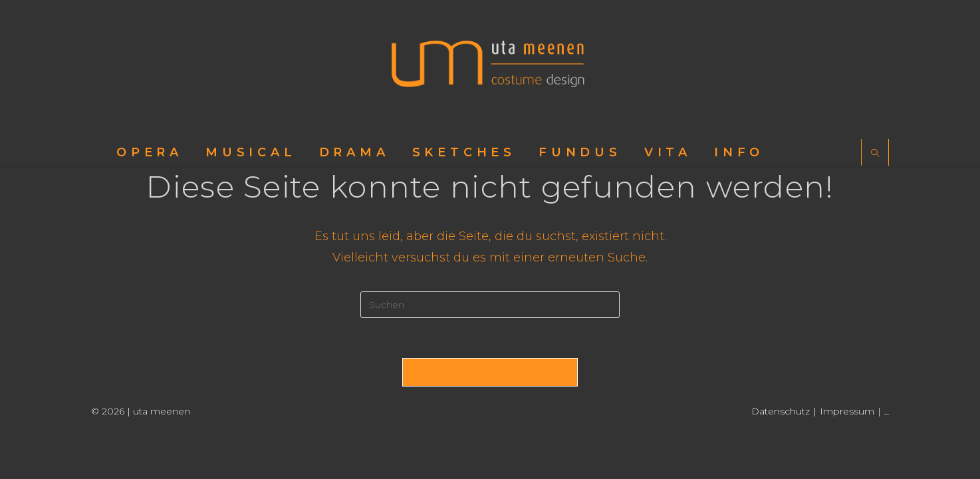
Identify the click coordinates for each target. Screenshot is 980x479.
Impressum (847, 411)
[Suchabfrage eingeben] (490, 305)
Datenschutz (781, 411)
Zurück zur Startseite (490, 372)
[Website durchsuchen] (875, 154)
